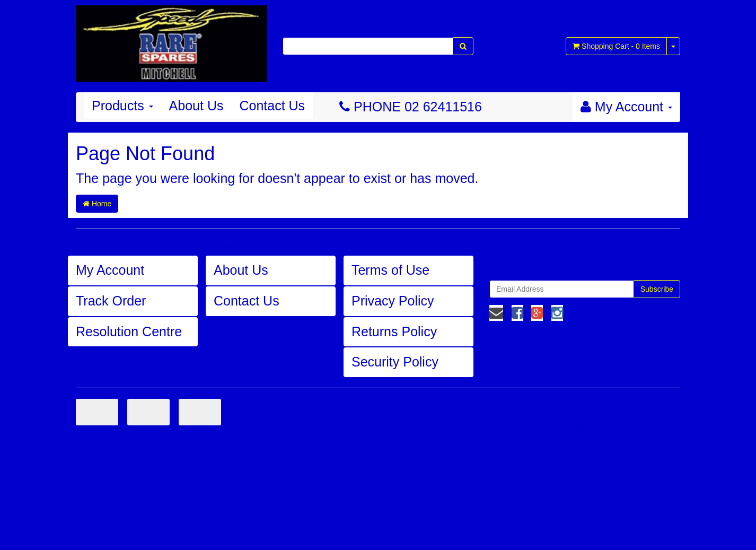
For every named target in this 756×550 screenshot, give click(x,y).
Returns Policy (394, 331)
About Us (196, 106)
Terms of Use (390, 270)
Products (122, 106)
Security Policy (395, 362)
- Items (616, 46)
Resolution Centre (129, 331)
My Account (110, 270)
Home (97, 204)
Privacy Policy (393, 301)
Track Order (111, 301)
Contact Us (272, 106)
